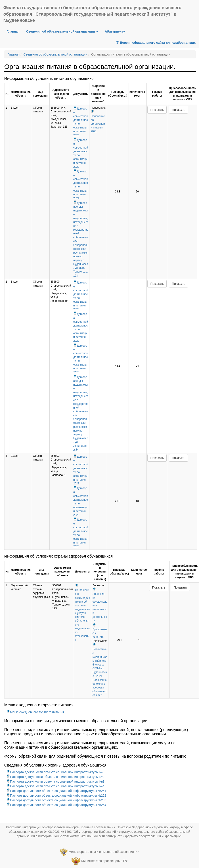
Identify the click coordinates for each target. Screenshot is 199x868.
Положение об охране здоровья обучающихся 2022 (100, 688)
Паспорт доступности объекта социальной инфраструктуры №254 (56, 805)
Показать (157, 110)
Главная (13, 31)
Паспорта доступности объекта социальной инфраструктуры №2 (56, 777)
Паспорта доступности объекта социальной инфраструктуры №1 (56, 781)
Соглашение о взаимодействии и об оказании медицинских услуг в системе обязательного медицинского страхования (83, 613)
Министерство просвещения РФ (104, 861)
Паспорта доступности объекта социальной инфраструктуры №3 (56, 772)
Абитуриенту (115, 31)
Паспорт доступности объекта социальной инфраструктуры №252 (56, 796)
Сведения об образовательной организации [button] (62, 31)
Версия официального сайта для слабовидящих (156, 43)
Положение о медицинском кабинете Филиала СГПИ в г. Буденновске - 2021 (100, 661)
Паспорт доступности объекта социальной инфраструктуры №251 (56, 791)
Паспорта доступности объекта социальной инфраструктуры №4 (56, 786)
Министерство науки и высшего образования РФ (104, 852)
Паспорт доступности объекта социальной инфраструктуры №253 (56, 800)
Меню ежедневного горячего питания (35, 712)
